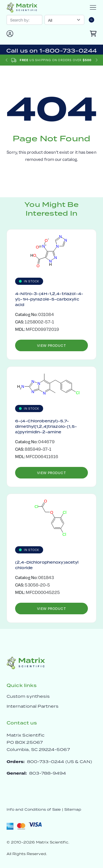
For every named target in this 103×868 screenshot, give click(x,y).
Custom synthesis (28, 696)
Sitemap (73, 809)
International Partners (33, 706)
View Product (51, 345)
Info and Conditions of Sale (34, 809)
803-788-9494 (48, 773)
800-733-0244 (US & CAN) (60, 762)
